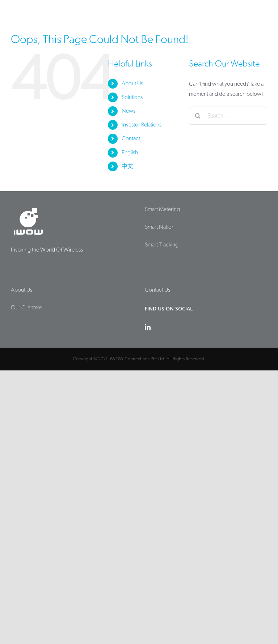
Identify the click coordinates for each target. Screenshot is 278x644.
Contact (131, 138)
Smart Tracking (162, 245)
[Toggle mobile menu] (263, 12)
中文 (127, 166)
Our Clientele (26, 308)
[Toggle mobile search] (249, 12)
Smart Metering (162, 209)
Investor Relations (142, 125)
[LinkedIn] (148, 327)
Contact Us (157, 290)
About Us (132, 83)
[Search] (198, 116)
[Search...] (228, 116)
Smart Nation (160, 227)
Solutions (132, 97)
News (129, 111)
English (130, 153)
